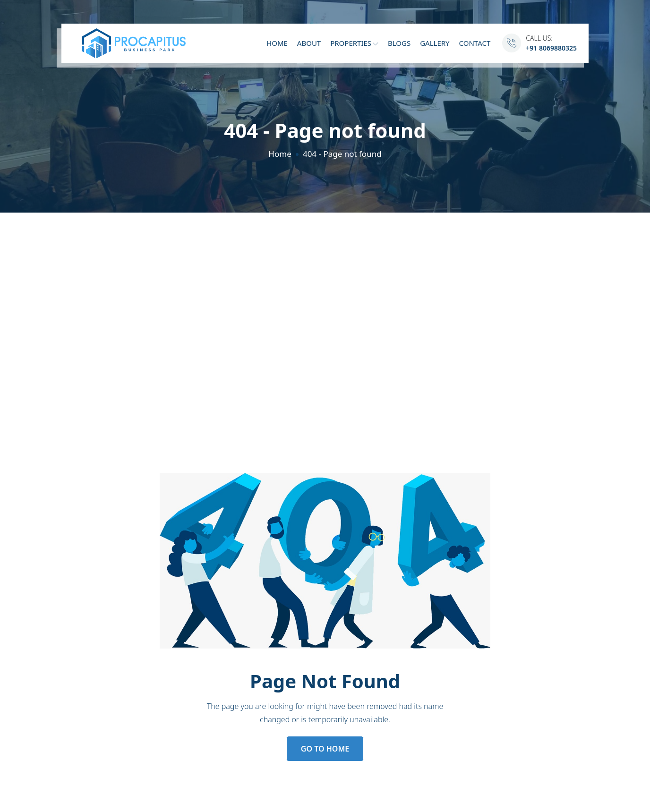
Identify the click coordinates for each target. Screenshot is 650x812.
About (309, 43)
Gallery (435, 43)
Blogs (399, 43)
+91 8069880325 (551, 48)
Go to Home (325, 749)
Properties (354, 43)
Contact (475, 43)
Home (277, 43)
